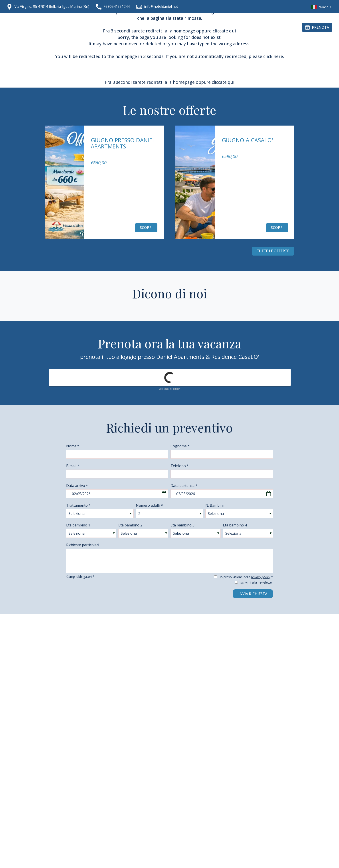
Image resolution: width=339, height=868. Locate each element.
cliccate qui (223, 82)
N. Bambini (214, 505)
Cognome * (180, 446)
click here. (274, 56)
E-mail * (73, 466)
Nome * (73, 446)
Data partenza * (184, 486)
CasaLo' (138, 27)
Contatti (232, 27)
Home (75, 27)
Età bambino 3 (182, 525)
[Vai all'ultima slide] (50, 247)
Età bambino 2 (130, 525)
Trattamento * (78, 505)
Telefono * (180, 466)
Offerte (209, 27)
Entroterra (163, 27)
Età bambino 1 (78, 525)
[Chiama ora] (115, 7)
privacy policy (261, 577)
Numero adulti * (149, 505)
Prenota (317, 27)
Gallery (188, 27)
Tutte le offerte (272, 251)
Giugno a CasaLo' (247, 140)
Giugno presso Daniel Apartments (123, 143)
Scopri (146, 228)
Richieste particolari (83, 545)
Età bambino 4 (235, 525)
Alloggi (117, 27)
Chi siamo (95, 27)
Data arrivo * (77, 486)
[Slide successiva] (61, 247)
